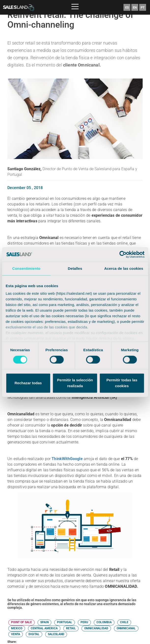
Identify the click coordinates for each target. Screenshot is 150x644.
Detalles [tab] (75, 268)
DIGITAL (34, 634)
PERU (84, 622)
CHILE (124, 622)
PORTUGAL (65, 622)
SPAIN (44, 622)
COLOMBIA (104, 622)
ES (127, 7)
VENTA (16, 634)
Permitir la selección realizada (75, 383)
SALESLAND (56, 634)
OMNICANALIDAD (96, 628)
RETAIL (71, 628)
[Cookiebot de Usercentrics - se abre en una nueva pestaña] (123, 254)
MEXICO (17, 628)
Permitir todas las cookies (122, 383)
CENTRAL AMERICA (44, 628)
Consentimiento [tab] (26, 268)
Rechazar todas (28, 383)
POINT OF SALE (21, 622)
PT (143, 7)
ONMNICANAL (126, 628)
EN (135, 7)
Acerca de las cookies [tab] (124, 268)
